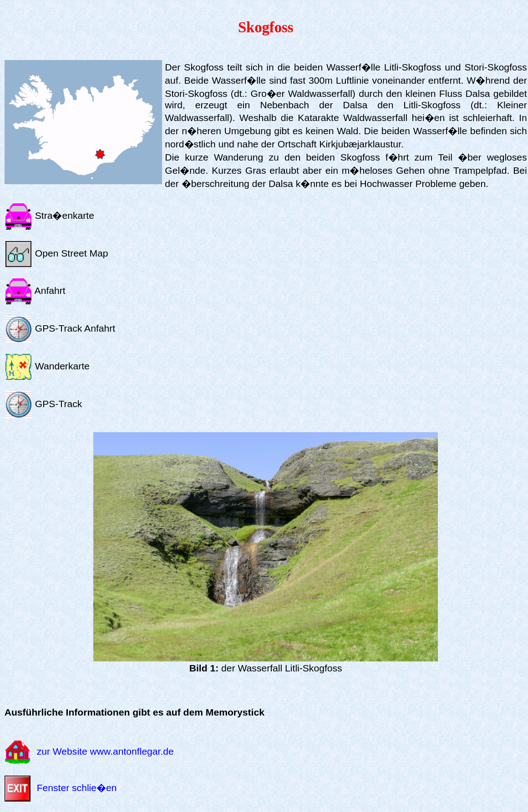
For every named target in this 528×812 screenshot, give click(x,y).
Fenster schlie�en (77, 788)
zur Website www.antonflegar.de (105, 751)
